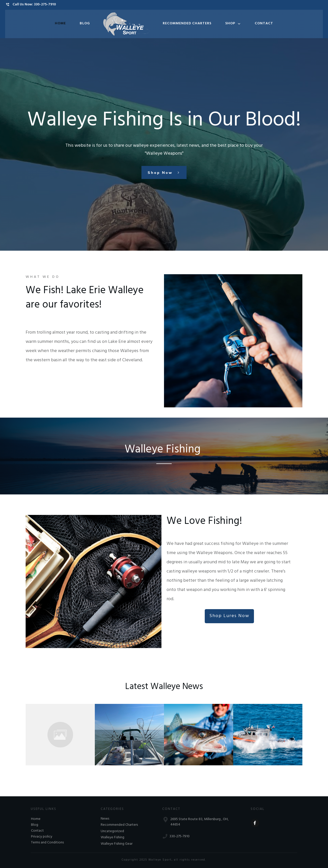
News (105, 819)
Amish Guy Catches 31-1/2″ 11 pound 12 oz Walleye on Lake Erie (59, 731)
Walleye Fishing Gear (117, 844)
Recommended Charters (119, 825)
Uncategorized (112, 832)
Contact (37, 831)
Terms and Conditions (47, 843)
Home (36, 819)
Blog (35, 825)
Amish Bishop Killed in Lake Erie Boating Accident (263, 731)
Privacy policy (42, 837)
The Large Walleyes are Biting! (126, 731)
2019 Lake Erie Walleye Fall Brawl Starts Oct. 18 (195, 731)
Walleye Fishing (112, 838)
